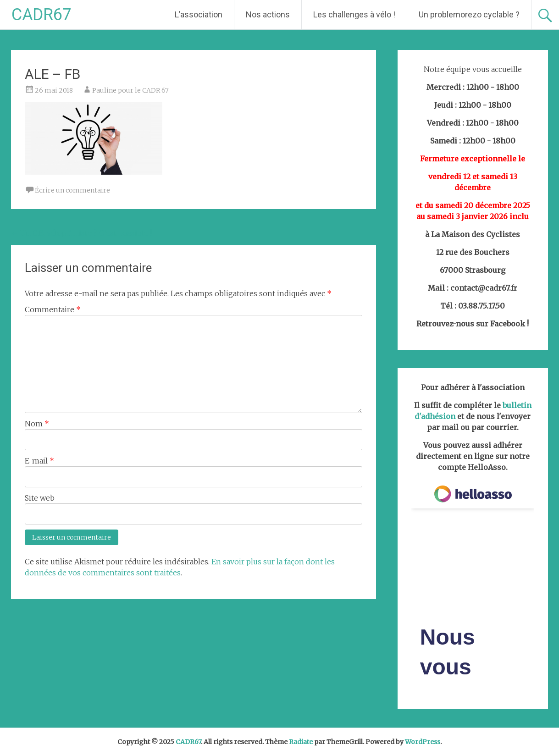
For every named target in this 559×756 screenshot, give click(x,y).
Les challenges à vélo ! (354, 14)
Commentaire (53, 309)
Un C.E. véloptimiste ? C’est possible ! (81, 233)
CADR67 (42, 15)
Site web (40, 498)
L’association (199, 14)
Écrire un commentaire (72, 190)
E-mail (39, 461)
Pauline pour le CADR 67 (130, 90)
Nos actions (268, 14)
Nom (37, 424)
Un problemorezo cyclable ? (469, 14)
